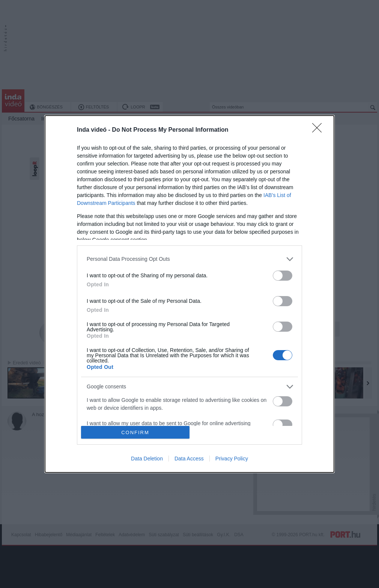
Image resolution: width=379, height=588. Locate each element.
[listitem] (189, 259)
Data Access (189, 459)
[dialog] (189, 294)
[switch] (283, 276)
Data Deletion (147, 459)
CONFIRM (135, 432)
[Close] (319, 130)
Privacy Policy (232, 459)
